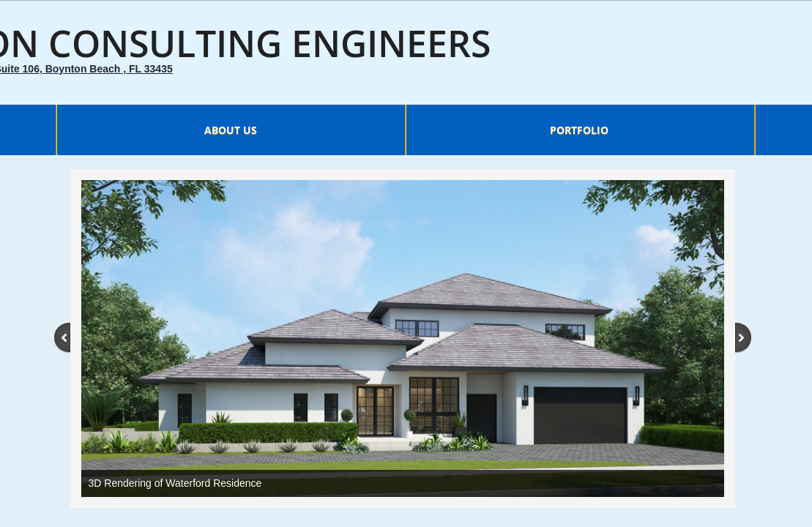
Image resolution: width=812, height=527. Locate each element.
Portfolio (579, 130)
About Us (231, 130)
